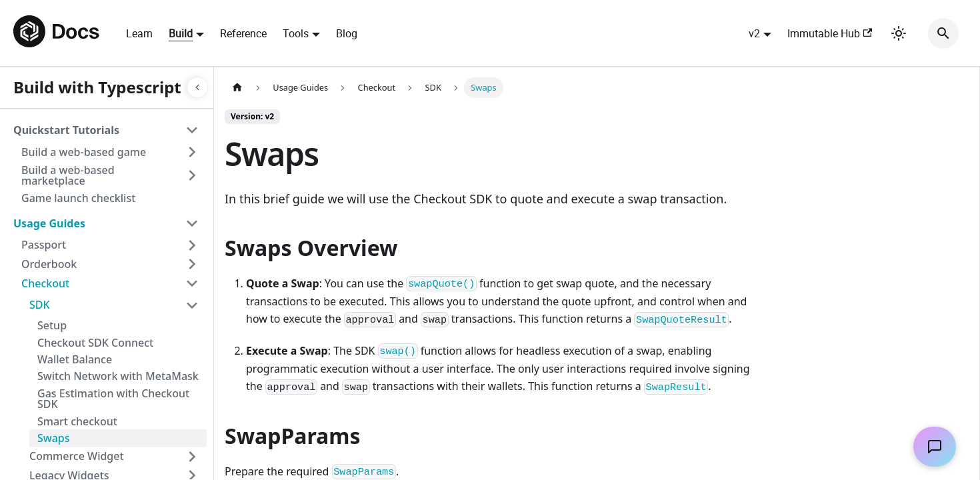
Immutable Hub (830, 33)
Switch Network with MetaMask (118, 376)
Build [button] (181, 33)
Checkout (45, 283)
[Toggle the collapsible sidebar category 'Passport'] (192, 245)
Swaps (54, 438)
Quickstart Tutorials (66, 130)
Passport (44, 245)
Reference (243, 33)
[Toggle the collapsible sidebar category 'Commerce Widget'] (192, 457)
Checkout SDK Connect (95, 343)
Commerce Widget (77, 456)
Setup (52, 325)
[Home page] (237, 88)
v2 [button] (754, 33)
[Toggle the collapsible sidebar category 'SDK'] (192, 305)
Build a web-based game (84, 152)
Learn (139, 33)
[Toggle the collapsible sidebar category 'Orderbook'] (192, 265)
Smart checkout (77, 421)
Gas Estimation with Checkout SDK (113, 399)
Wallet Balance (75, 359)
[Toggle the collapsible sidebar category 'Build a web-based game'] (192, 152)
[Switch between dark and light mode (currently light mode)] (899, 33)
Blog (347, 33)
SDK (40, 305)
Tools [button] (296, 33)
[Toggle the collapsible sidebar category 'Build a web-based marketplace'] (192, 176)
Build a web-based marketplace (68, 176)
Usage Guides (49, 223)
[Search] (943, 33)
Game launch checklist (78, 198)
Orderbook (49, 264)
